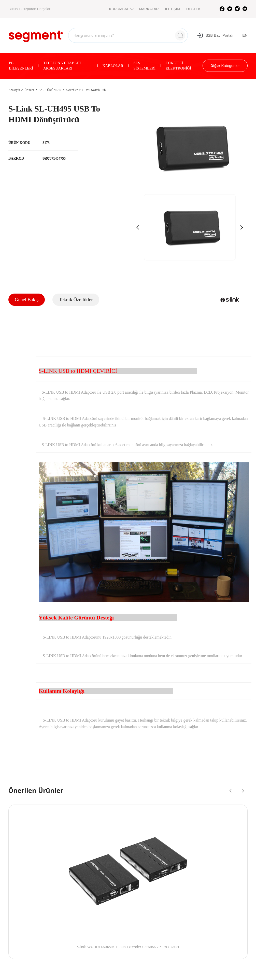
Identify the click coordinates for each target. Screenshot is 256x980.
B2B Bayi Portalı (215, 35)
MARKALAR (149, 9)
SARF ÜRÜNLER (50, 90)
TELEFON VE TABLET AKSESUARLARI (62, 66)
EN (245, 35)
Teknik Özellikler (76, 300)
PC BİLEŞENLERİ (21, 66)
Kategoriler (225, 66)
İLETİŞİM (173, 9)
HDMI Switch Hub (94, 90)
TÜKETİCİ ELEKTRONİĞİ (178, 66)
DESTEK (193, 9)
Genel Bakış (27, 300)
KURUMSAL (121, 9)
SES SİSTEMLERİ (144, 66)
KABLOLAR (113, 66)
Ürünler (29, 90)
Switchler (72, 90)
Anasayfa (14, 90)
